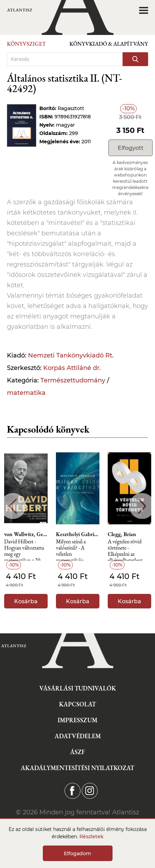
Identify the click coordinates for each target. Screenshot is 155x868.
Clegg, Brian (122, 534)
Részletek (91, 837)
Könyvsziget (26, 44)
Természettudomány (73, 380)
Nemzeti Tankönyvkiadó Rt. (71, 355)
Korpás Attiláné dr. (72, 368)
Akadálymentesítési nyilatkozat (77, 768)
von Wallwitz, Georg (26, 534)
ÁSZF (77, 752)
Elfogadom (77, 853)
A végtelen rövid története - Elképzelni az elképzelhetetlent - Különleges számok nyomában (128, 550)
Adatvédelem (78, 736)
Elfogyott (131, 148)
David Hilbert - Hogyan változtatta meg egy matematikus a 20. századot (24, 550)
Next (142, 506)
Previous (13, 506)
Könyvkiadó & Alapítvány (109, 44)
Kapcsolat (77, 704)
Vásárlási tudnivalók (78, 688)
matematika (26, 393)
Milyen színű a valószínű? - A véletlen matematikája (71, 550)
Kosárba (26, 601)
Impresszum (77, 720)
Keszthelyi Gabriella (78, 534)
